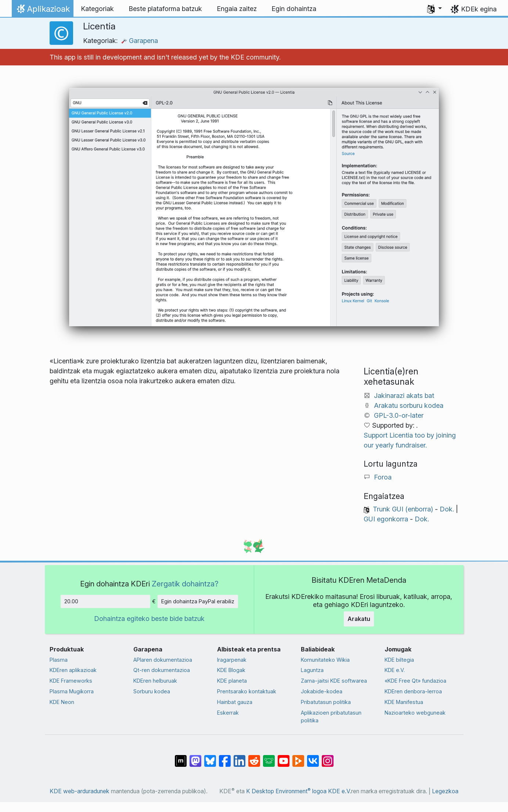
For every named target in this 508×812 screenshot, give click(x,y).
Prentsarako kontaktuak (247, 691)
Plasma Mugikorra (72, 691)
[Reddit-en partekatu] (254, 757)
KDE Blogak (231, 670)
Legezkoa (445, 791)
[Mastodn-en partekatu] (195, 757)
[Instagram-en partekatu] (328, 757)
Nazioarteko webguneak (415, 713)
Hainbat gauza (235, 702)
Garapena (140, 41)
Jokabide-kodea (322, 691)
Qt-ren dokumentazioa (162, 670)
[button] (435, 9)
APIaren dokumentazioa (163, 660)
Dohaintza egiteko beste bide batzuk (149, 619)
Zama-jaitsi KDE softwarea (334, 681)
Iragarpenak (232, 660)
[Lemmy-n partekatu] (269, 757)
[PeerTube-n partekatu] (298, 757)
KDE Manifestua (404, 702)
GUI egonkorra (386, 519)
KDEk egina (479, 9)
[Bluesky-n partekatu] (210, 757)
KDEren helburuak (155, 681)
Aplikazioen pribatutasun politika (331, 717)
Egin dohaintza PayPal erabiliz (198, 601)
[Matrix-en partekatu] (181, 757)
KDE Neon (62, 702)
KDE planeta (232, 681)
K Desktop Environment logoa (286, 791)
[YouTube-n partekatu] (284, 757)
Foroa (383, 477)
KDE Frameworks (71, 681)
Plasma (59, 660)
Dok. (447, 509)
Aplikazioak (42, 11)
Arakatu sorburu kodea (409, 405)
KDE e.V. (395, 670)
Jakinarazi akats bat (404, 396)
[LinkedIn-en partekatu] (239, 757)
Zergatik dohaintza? (185, 584)
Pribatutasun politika (326, 702)
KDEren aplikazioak (73, 670)
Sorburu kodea (152, 691)
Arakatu (359, 619)
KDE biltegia (399, 660)
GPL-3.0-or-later (399, 415)
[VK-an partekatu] (313, 757)
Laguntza (312, 670)
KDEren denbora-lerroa (413, 691)
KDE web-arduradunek (80, 791)
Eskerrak (228, 713)
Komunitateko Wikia (325, 660)
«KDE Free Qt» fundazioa (415, 681)
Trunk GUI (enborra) (403, 509)
